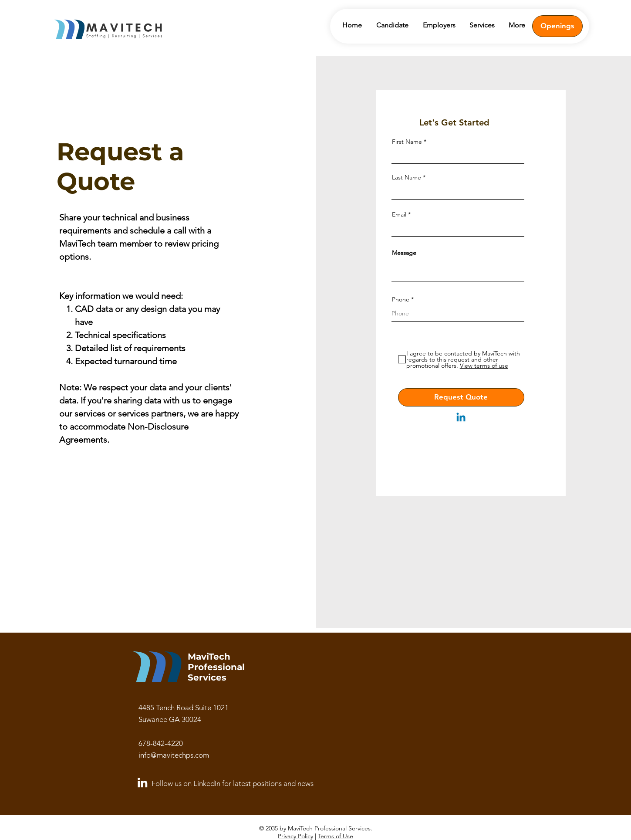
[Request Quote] (461, 397)
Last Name (407, 177)
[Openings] (557, 26)
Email (399, 214)
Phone (401, 299)
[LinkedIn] (142, 782)
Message (404, 253)
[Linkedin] (461, 418)
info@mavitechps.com (174, 755)
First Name (407, 142)
